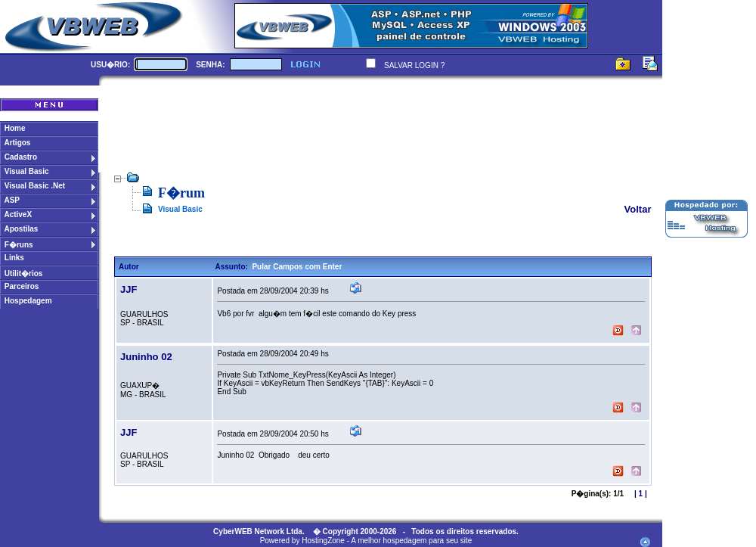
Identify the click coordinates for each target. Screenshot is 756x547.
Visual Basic (180, 209)
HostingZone (323, 541)
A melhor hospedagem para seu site (411, 541)
